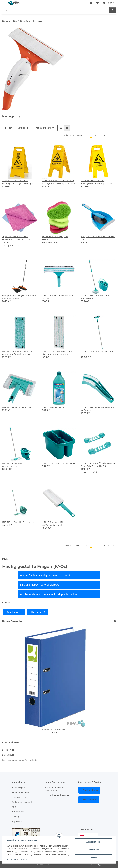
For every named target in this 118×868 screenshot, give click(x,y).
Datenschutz (24, 860)
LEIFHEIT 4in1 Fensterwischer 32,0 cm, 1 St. (57, 297)
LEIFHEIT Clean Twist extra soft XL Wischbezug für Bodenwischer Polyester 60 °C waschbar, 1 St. (17, 353)
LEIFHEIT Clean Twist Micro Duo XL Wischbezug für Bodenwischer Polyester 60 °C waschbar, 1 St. (57, 353)
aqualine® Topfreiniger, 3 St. (55, 237)
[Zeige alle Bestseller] (115, 621)
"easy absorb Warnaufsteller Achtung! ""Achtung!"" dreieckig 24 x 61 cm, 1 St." (19, 182)
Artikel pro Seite (44, 128)
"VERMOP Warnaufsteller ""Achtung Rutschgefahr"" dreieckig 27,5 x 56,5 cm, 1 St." (58, 182)
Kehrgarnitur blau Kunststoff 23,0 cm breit (98, 238)
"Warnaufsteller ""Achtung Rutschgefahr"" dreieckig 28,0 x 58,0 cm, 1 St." (97, 182)
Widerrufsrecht (19, 797)
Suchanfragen (18, 787)
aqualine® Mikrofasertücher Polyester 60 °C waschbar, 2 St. (16, 238)
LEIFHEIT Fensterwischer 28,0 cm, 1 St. (97, 353)
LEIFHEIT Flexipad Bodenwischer (17, 407)
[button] (91, 3)
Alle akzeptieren (93, 842)
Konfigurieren (93, 850)
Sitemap (16, 817)
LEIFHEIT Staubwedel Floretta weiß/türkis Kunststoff (55, 523)
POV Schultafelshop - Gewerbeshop (54, 789)
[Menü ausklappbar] (4, 2)
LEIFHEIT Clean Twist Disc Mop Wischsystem (95, 297)
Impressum (12, 860)
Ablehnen (93, 858)
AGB (14, 807)
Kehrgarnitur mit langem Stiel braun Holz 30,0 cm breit (19, 297)
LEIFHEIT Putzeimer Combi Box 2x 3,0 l (59, 463)
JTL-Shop (104, 865)
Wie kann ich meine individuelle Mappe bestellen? (49, 594)
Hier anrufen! (38, 612)
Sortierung (23, 128)
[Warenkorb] (108, 3)
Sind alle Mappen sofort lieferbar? (40, 585)
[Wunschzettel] (97, 3)
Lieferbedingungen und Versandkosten (20, 760)
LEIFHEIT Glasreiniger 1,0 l (54, 407)
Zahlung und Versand (22, 802)
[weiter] (113, 135)
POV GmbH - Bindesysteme (57, 795)
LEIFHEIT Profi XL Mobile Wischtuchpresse (13, 465)
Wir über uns (18, 812)
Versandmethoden (20, 792)
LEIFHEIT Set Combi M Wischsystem (18, 522)
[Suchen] (56, 10)
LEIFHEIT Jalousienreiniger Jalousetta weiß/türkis (98, 409)
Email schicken (15, 612)
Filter (8, 128)
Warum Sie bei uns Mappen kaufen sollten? (45, 575)
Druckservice (8, 750)
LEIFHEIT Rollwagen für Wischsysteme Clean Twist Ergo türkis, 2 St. (98, 465)
